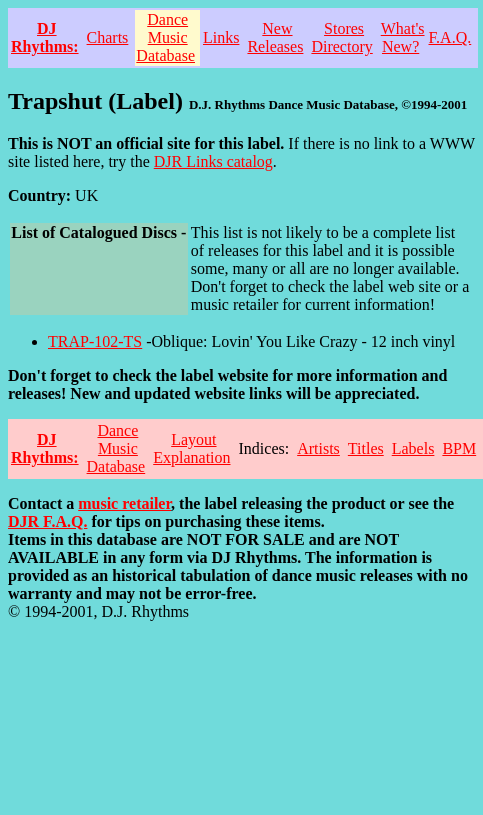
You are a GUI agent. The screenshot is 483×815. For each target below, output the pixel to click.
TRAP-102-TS (95, 341)
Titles (366, 448)
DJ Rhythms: (45, 37)
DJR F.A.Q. (47, 521)
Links (221, 37)
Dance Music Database (165, 37)
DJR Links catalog (213, 161)
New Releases (275, 37)
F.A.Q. (450, 37)
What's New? (403, 37)
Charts (108, 37)
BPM (459, 448)
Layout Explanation (191, 448)
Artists (318, 448)
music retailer (124, 503)
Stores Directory (341, 37)
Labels (413, 448)
